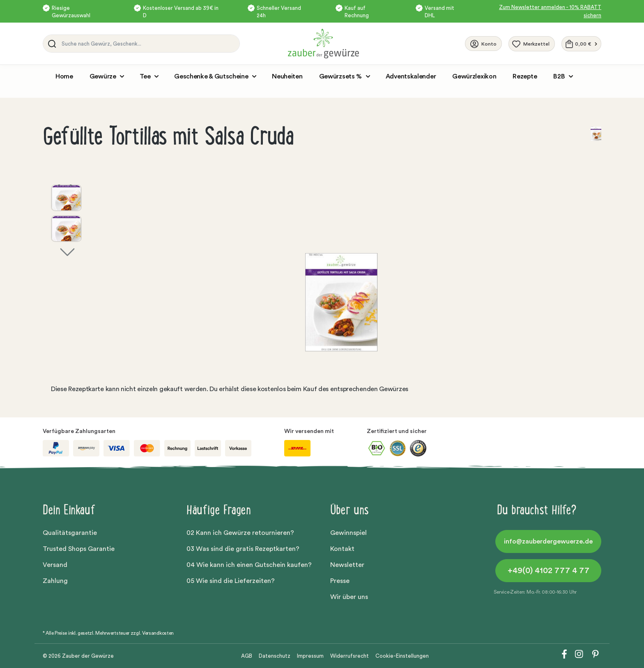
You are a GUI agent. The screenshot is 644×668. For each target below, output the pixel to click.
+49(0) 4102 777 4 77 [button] (549, 571)
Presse (340, 581)
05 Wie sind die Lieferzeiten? (231, 581)
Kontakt (342, 549)
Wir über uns (349, 597)
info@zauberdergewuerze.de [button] (548, 541)
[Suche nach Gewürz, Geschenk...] (148, 44)
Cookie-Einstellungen (402, 656)
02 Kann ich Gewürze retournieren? (240, 533)
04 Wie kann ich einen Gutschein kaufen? (249, 565)
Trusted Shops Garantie (79, 549)
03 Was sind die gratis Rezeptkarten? (243, 549)
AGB (247, 656)
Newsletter (347, 565)
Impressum (310, 656)
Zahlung (55, 581)
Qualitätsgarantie (70, 533)
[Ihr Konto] (483, 44)
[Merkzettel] (532, 44)
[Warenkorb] (581, 44)
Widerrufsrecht (350, 656)
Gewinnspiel (348, 533)
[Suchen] (51, 44)
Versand (55, 565)
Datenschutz (275, 656)
